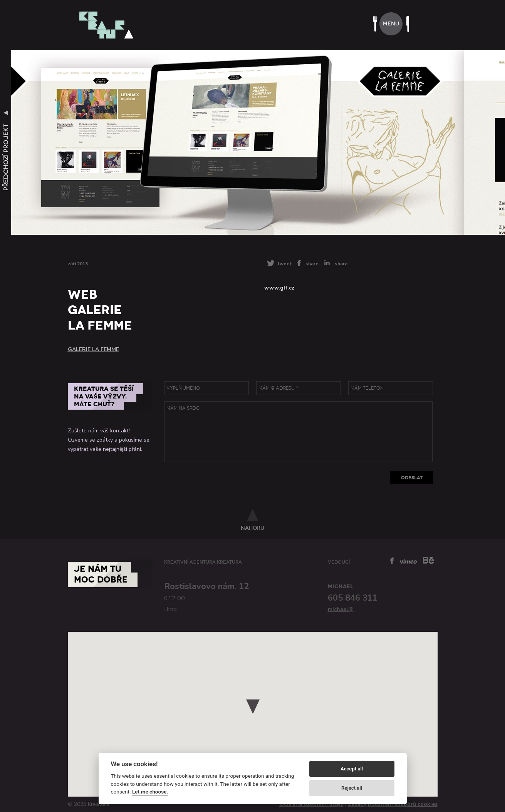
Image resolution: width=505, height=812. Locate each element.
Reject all (352, 788)
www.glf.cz (279, 288)
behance (428, 560)
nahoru (252, 528)
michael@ (341, 609)
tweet (285, 264)
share (312, 263)
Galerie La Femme (93, 349)
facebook (392, 561)
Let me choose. (150, 792)
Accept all (352, 769)
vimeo (408, 561)
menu (391, 24)
